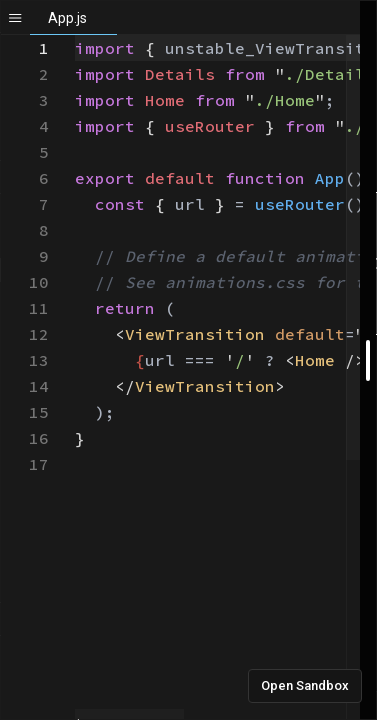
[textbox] (75, 35)
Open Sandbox (305, 685)
